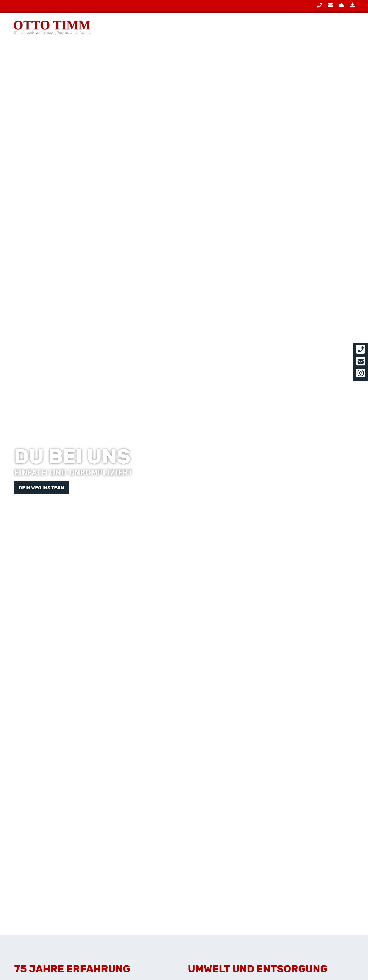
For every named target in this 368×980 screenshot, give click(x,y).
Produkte (287, 27)
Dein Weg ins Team (42, 488)
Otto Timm (52, 27)
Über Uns (330, 27)
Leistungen (239, 27)
